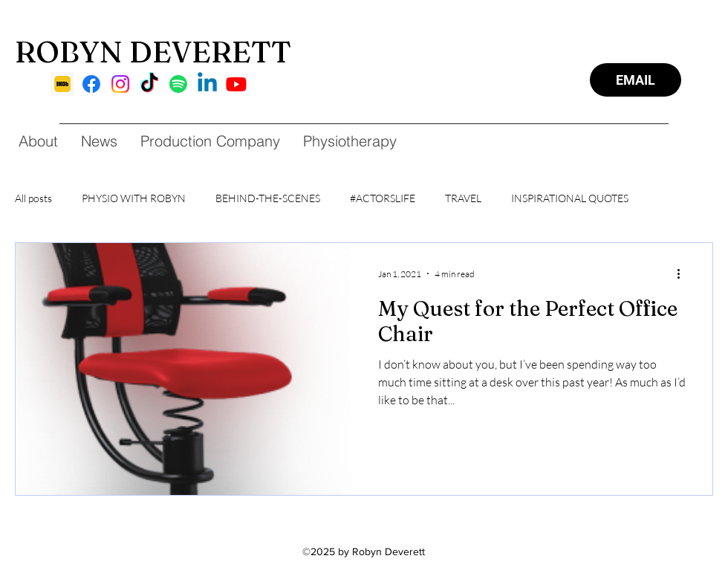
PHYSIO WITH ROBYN (134, 198)
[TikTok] (149, 84)
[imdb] (62, 84)
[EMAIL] (636, 80)
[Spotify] (178, 84)
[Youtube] (236, 84)
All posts (33, 198)
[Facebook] (91, 84)
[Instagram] (120, 84)
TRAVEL (463, 198)
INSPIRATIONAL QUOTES (570, 198)
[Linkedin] (207, 84)
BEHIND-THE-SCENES (268, 198)
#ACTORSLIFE (383, 198)
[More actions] (683, 273)
